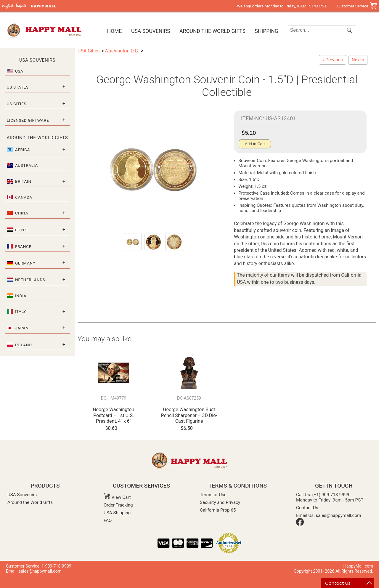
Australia (27, 165)
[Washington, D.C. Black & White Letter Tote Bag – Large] (332, 60)
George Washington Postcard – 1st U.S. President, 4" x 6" (114, 415)
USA (19, 71)
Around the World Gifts (212, 31)
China (22, 213)
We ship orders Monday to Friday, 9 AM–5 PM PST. (282, 6)
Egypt (22, 230)
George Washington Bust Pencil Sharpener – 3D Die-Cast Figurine (189, 415)
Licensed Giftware (28, 120)
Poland (24, 345)
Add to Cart (255, 144)
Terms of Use (213, 495)
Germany (25, 263)
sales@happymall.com (339, 515)
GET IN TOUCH (334, 486)
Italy (21, 311)
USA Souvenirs (151, 31)
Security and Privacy (220, 502)
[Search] (316, 30)
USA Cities (89, 51)
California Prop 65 (218, 510)
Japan (22, 328)
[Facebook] (300, 524)
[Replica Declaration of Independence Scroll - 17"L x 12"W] (358, 60)
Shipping (266, 31)
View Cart (117, 497)
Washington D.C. (122, 51)
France (23, 246)
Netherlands (30, 280)
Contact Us (307, 508)
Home (114, 31)
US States (18, 87)
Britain (23, 181)
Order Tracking (118, 505)
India (21, 296)
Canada (24, 197)
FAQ (108, 520)
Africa (23, 150)
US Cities (17, 104)
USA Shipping (117, 513)
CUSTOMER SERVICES (141, 486)
